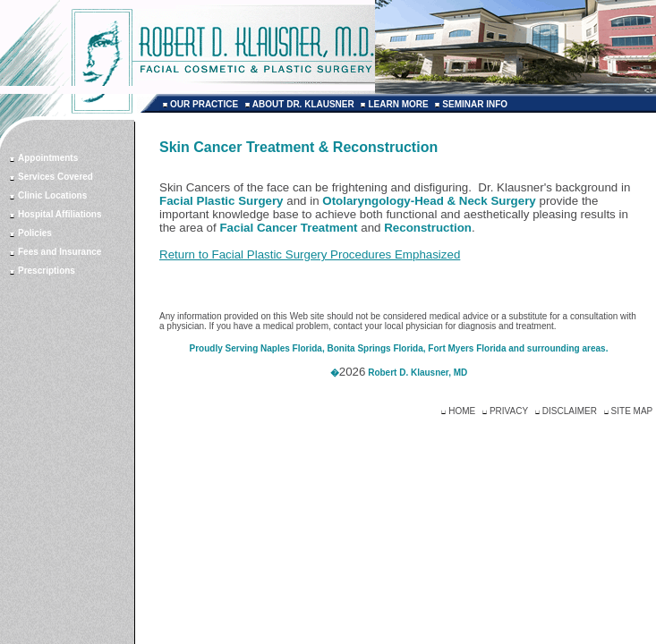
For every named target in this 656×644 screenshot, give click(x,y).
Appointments (48, 158)
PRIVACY (509, 411)
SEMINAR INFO (475, 104)
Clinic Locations (52, 195)
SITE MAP (632, 411)
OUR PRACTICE (204, 104)
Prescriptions (47, 271)
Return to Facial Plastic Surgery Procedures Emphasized (310, 254)
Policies (35, 233)
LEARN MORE (398, 104)
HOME (462, 411)
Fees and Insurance (60, 252)
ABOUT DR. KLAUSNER (303, 104)
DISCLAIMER (570, 411)
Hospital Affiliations (60, 214)
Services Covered (55, 177)
